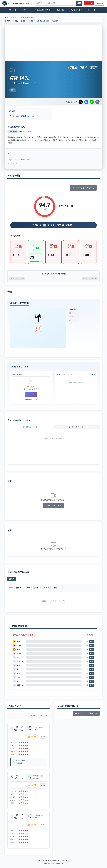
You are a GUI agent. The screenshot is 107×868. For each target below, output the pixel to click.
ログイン (89, 3)
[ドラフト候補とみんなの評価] (18, 3)
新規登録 (100, 3)
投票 (92, 645)
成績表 (12, 582)
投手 (22, 18)
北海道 (23, 21)
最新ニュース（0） (30, 429)
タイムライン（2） (77, 429)
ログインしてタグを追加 (19, 160)
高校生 (15, 18)
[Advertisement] (53, 43)
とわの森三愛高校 (43, 21)
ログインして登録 (54, 509)
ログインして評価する (83, 188)
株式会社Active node (55, 867)
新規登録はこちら (31, 400)
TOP (7, 18)
